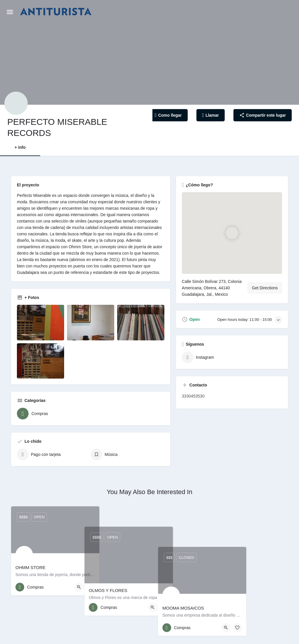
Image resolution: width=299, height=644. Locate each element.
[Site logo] (57, 12)
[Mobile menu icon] (10, 12)
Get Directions (265, 288)
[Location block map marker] (232, 233)
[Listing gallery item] (41, 322)
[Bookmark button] (90, 587)
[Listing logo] (16, 103)
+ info (20, 147)
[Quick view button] (79, 587)
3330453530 (193, 396)
